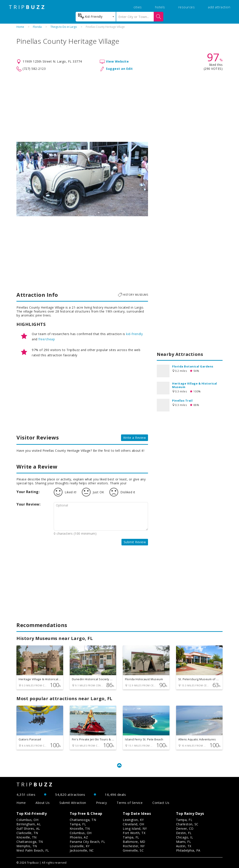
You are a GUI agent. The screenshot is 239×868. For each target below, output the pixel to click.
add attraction (219, 7)
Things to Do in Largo (64, 27)
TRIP (27, 7)
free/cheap (47, 339)
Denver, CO (185, 828)
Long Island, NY (135, 828)
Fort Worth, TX (134, 833)
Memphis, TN (27, 846)
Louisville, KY (80, 846)
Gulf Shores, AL (28, 828)
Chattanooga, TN (30, 842)
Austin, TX (184, 846)
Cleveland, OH (134, 824)
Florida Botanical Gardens (193, 366)
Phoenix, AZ (79, 837)
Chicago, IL (185, 837)
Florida (37, 27)
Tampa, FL (78, 824)
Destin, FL (184, 833)
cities (138, 7)
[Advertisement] (119, 107)
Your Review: (28, 504)
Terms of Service (130, 803)
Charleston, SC (187, 824)
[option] (82, 179)
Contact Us (161, 803)
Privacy (102, 803)
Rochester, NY (134, 846)
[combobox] (96, 17)
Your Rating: (28, 492)
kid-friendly (134, 334)
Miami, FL (184, 842)
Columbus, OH (27, 820)
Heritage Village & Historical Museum (195, 385)
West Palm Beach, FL (33, 850)
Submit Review (135, 542)
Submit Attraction (73, 803)
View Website (117, 61)
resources (187, 7)
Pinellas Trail (182, 401)
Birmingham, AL (29, 824)
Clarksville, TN (27, 833)
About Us (43, 803)
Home (20, 27)
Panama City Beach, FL (87, 842)
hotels (160, 7)
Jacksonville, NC (82, 850)
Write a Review (135, 438)
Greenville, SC (133, 850)
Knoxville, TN (27, 837)
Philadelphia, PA (188, 850)
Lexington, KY (133, 820)
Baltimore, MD (134, 842)
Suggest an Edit (119, 69)
